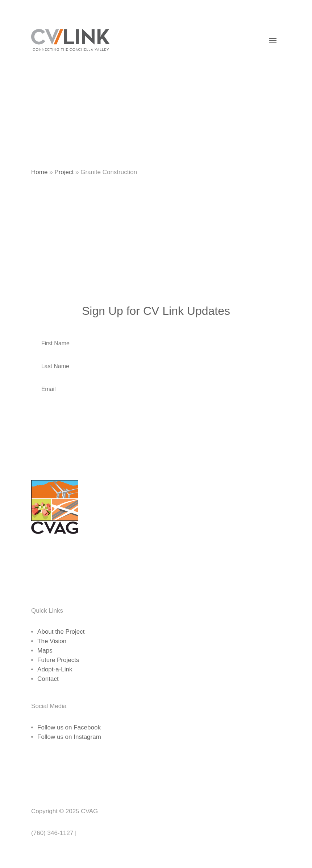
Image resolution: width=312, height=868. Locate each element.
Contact (48, 679)
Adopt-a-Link (55, 669)
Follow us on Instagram (69, 737)
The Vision (52, 641)
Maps (45, 651)
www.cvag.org (97, 833)
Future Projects (58, 660)
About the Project (61, 632)
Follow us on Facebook (69, 727)
